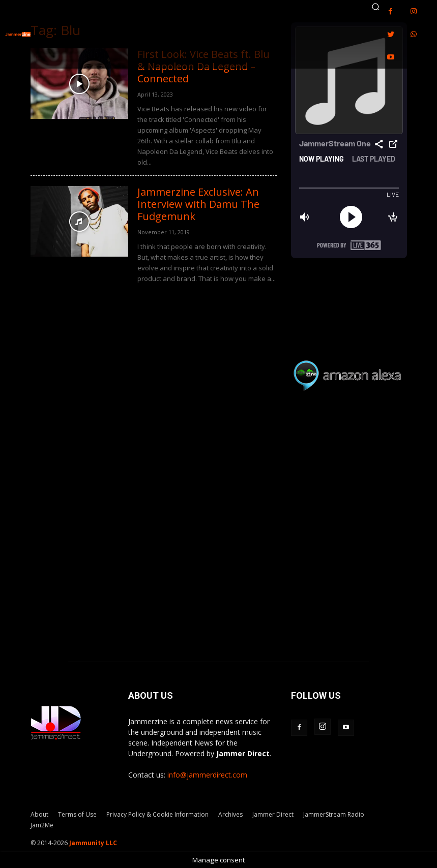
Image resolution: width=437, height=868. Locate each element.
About (39, 814)
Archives (230, 814)
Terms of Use (77, 814)
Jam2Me (42, 825)
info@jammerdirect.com (207, 775)
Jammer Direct (273, 814)
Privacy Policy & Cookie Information (157, 814)
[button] (375, 7)
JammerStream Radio (334, 814)
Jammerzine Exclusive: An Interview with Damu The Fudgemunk (198, 204)
